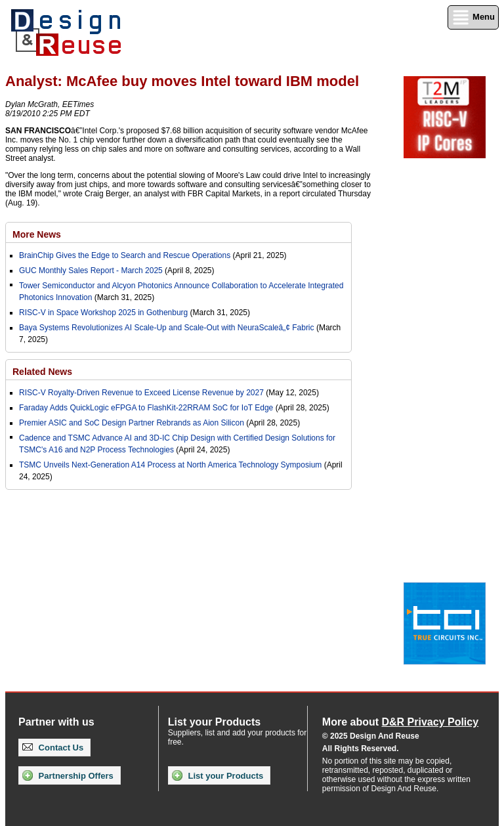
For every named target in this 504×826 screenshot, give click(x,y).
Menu (473, 17)
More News (37, 234)
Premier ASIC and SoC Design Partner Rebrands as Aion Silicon (133, 423)
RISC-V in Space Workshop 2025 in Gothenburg (103, 313)
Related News (42, 372)
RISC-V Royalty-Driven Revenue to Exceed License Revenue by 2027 (141, 393)
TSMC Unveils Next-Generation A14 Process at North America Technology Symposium (170, 465)
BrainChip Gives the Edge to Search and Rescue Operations (125, 255)
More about (400, 722)
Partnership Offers (68, 775)
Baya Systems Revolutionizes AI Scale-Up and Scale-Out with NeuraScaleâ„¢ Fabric (167, 328)
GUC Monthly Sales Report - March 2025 (91, 271)
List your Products (218, 775)
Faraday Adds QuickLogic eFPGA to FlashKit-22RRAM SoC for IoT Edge (146, 408)
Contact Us (53, 748)
